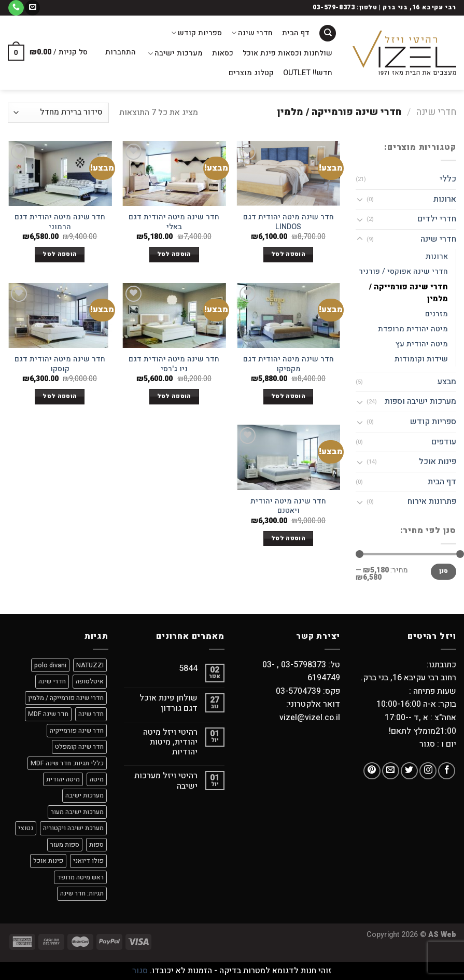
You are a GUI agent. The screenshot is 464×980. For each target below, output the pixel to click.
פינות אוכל (438, 461)
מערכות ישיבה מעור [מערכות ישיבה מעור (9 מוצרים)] (77, 812)
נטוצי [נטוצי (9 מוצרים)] (26, 828)
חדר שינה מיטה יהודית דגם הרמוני (60, 222)
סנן (444, 571)
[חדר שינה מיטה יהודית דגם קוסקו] (60, 316)
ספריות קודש (196, 33)
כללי (448, 179)
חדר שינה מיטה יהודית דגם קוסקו (60, 364)
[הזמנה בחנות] (58, 113)
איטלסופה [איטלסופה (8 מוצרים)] (90, 681)
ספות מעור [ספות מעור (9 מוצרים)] (65, 845)
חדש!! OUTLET (308, 73)
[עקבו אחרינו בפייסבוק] (447, 771)
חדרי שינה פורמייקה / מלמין (409, 293)
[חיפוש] (328, 33)
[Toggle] (360, 199)
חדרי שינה (252, 33)
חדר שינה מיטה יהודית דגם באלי (174, 222)
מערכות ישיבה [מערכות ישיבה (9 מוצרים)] (85, 795)
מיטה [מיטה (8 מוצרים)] (97, 779)
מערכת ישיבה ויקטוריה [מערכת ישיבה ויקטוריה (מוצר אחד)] (73, 828)
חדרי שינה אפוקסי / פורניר (403, 271)
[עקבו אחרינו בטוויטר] (409, 771)
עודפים (444, 442)
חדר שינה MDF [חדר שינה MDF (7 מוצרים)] (48, 714)
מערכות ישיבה (175, 53)
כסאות (223, 53)
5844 (188, 669)
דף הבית (296, 33)
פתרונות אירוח (432, 501)
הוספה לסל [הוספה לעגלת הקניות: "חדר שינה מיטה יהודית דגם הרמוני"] (60, 254)
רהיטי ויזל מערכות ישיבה (166, 781)
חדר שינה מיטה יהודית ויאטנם (288, 506)
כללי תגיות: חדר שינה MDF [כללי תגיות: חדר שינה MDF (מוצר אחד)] (67, 763)
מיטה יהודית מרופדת (413, 329)
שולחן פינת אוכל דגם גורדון (168, 703)
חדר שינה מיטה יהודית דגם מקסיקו (289, 364)
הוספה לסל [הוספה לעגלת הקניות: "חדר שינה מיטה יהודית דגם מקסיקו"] (288, 396)
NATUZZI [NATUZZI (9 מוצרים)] (90, 665)
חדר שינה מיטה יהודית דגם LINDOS (289, 222)
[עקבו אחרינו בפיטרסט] (372, 771)
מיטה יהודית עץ (422, 344)
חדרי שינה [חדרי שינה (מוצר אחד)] (52, 681)
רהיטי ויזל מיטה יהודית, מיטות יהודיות (170, 743)
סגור (140, 971)
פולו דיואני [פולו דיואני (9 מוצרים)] (88, 861)
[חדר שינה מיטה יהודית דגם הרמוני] (60, 173)
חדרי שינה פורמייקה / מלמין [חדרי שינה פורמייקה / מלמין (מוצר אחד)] (66, 698)
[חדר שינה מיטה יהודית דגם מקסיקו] (289, 316)
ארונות (445, 199)
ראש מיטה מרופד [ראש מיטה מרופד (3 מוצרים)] (80, 877)
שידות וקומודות (421, 359)
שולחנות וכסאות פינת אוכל (287, 53)
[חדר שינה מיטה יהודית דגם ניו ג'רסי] (174, 316)
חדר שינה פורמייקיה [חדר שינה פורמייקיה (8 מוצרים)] (77, 731)
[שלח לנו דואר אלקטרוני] (32, 8)
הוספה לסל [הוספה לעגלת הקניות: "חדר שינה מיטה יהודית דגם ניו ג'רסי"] (174, 396)
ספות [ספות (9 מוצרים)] (96, 845)
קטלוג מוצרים (251, 73)
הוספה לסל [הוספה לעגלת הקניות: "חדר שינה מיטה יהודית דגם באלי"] (174, 254)
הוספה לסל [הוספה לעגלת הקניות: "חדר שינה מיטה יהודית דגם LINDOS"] (288, 254)
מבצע (447, 382)
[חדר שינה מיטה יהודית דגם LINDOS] (289, 173)
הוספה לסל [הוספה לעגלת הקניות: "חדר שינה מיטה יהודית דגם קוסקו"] (60, 396)
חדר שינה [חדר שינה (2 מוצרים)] (91, 714)
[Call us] (16, 8)
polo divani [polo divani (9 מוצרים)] (50, 665)
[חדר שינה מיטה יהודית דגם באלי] (174, 173)
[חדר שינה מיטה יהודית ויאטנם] (289, 457)
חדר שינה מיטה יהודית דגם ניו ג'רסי (174, 364)
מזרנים (437, 314)
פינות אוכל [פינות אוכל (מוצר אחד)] (48, 861)
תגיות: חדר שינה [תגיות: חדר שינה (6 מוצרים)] (82, 893)
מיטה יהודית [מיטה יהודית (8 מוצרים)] (63, 779)
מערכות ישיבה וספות (420, 401)
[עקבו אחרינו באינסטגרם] (428, 771)
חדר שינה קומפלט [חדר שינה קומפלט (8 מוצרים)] (79, 747)
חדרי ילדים (437, 219)
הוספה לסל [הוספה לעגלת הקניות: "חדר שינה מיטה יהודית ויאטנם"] (288, 538)
